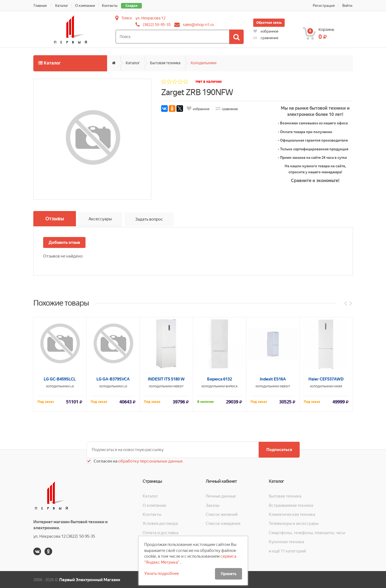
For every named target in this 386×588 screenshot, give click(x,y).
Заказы (213, 505)
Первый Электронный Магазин (90, 579)
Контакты (111, 6)
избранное (266, 31)
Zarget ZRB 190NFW (197, 92)
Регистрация (324, 6)
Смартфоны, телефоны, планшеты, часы (307, 532)
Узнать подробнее (162, 574)
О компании (86, 6)
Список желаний (222, 514)
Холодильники (203, 63)
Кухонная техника (286, 541)
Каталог (62, 6)
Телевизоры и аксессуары (294, 523)
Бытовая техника (165, 63)
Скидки (133, 6)
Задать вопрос (151, 220)
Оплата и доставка (160, 532)
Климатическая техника (292, 514)
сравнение (266, 38)
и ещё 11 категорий (287, 551)
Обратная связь (269, 23)
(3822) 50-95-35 (157, 25)
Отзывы (55, 219)
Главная (40, 6)
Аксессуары (101, 220)
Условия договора (160, 523)
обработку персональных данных (150, 461)
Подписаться (279, 449)
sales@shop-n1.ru (198, 25)
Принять (229, 574)
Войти (348, 6)
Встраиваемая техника (291, 505)
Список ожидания (223, 523)
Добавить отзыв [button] (64, 242)
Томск (127, 18)
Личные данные (221, 496)
